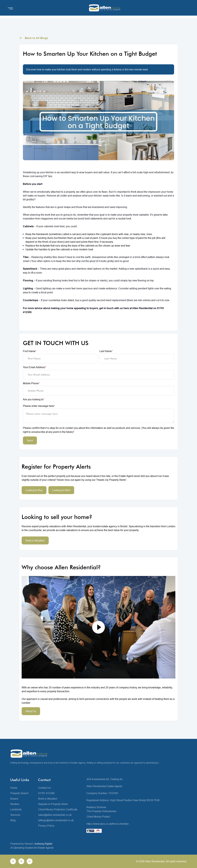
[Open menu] (10, 8)
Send (30, 440)
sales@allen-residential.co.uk (55, 815)
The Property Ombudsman (101, 811)
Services (15, 815)
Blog (13, 820)
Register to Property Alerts (53, 804)
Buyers (14, 799)
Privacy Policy (46, 826)
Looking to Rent (61, 490)
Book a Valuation (35, 540)
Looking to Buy (34, 490)
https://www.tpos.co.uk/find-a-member (108, 824)
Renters (15, 804)
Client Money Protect (98, 817)
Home (14, 788)
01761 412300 (46, 793)
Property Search (19, 793)
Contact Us (44, 788)
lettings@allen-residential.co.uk (56, 820)
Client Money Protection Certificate (58, 809)
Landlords (16, 809)
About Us (31, 711)
